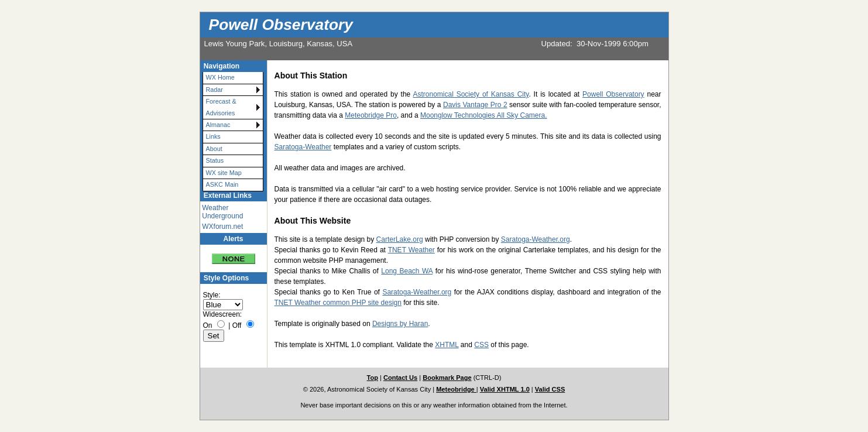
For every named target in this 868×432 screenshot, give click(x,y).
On (208, 325)
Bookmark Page (447, 378)
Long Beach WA (407, 271)
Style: (212, 295)
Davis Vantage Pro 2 (475, 105)
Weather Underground (222, 212)
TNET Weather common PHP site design (338, 303)
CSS (481, 345)
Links (213, 136)
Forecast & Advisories (221, 107)
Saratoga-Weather (303, 147)
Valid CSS (550, 389)
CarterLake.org (400, 239)
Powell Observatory (281, 25)
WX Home (220, 77)
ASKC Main (222, 184)
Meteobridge (456, 389)
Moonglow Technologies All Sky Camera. (484, 115)
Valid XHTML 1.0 (505, 389)
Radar (215, 90)
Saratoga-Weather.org (536, 239)
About (214, 149)
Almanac (218, 125)
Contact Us (400, 378)
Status (215, 160)
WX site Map (224, 173)
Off (237, 325)
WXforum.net (222, 227)
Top (373, 378)
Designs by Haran (400, 324)
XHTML (447, 345)
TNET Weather (411, 250)
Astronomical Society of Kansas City (471, 94)
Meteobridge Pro (371, 115)
